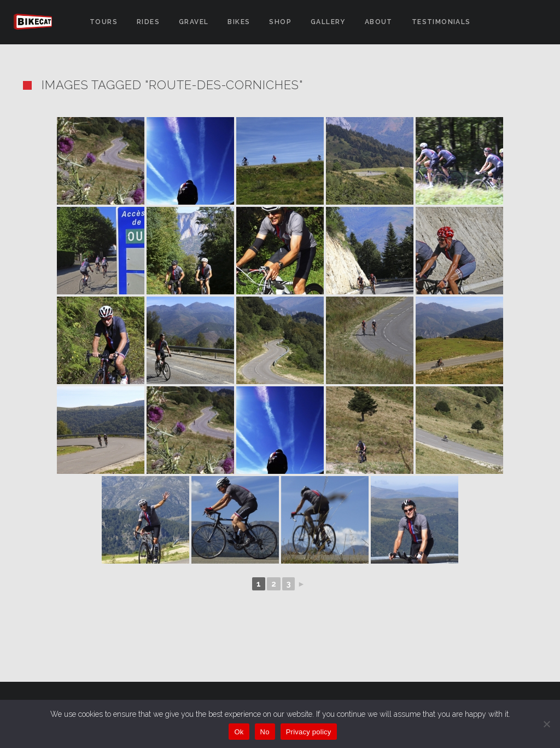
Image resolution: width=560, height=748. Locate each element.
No (265, 732)
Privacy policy (309, 732)
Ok (239, 732)
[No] (546, 724)
